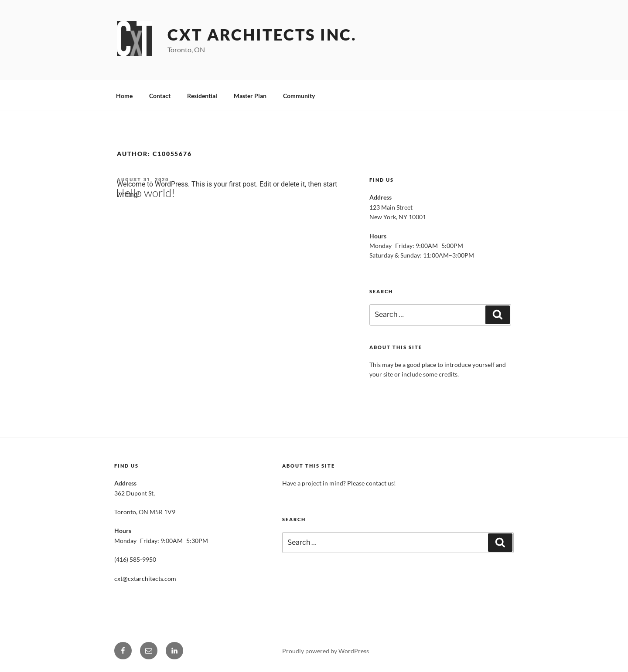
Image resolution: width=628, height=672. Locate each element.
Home (124, 96)
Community (299, 96)
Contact (160, 96)
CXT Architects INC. (262, 34)
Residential (202, 96)
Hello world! (145, 193)
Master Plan (250, 96)
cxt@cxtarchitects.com (145, 579)
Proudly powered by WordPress (326, 651)
